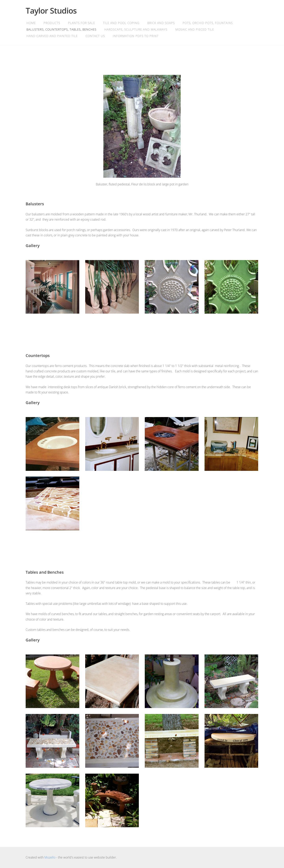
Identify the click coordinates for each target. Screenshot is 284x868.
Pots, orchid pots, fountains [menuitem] (208, 23)
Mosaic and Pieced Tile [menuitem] (195, 29)
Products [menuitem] (52, 23)
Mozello (50, 857)
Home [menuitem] (31, 23)
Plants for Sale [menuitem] (82, 23)
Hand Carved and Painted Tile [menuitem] (52, 36)
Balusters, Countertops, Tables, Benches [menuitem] (61, 29)
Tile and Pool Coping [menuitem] (121, 23)
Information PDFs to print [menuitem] (136, 36)
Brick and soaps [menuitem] (161, 23)
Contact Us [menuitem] (95, 36)
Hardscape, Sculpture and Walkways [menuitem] (136, 29)
